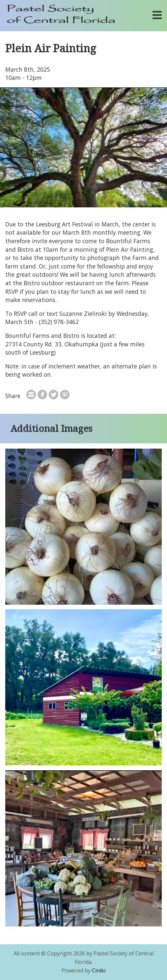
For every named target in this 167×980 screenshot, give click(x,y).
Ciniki (99, 970)
